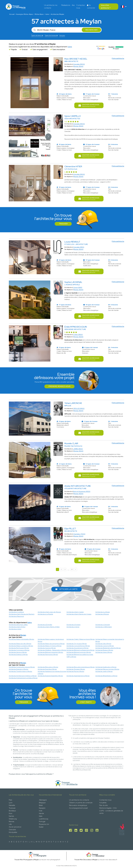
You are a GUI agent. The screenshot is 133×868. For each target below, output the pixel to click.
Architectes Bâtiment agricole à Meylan (79, 652)
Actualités (103, 803)
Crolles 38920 (78, 335)
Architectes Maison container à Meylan (21, 646)
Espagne (42, 808)
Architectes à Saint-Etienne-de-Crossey (79, 614)
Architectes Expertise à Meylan (47, 669)
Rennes (11, 821)
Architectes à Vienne (73, 627)
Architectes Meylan (57, 14)
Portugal (42, 821)
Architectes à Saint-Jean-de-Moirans (49, 612)
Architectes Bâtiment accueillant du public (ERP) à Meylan (80, 656)
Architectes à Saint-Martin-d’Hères (49, 627)
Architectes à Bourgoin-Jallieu (18, 625)
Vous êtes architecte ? (106, 7)
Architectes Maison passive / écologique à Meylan (51, 640)
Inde (41, 811)
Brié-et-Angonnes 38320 (82, 491)
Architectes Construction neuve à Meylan (22, 667)
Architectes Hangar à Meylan (18, 652)
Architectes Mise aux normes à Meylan (107, 669)
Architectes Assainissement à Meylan (78, 676)
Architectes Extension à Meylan (19, 669)
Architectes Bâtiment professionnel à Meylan (81, 650)
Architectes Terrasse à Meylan (76, 669)
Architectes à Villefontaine (104, 627)
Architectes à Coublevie (16, 612)
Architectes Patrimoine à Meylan (48, 654)
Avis (73, 5)
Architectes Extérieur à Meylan (18, 654)
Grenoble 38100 (79, 247)
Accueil (12, 14)
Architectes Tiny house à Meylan (77, 644)
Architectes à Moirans (102, 614)
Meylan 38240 (78, 66)
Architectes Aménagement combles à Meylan (23, 678)
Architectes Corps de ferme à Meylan (78, 646)
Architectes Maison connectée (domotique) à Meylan (110, 640)
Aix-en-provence (15, 827)
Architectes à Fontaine (73, 625)
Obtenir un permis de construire (81, 803)
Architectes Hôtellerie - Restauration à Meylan (52, 650)
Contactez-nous (81, 7)
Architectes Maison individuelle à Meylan (21, 639)
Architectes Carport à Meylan (105, 646)
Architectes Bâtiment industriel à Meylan (50, 652)
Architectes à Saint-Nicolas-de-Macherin (22, 614)
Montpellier (13, 832)
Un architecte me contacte (51, 7)
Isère (47, 14)
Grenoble (12, 830)
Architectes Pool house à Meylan (19, 648)
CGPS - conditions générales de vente (111, 812)
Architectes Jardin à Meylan (104, 671)
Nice (10, 813)
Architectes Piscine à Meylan (75, 671)
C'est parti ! (86, 702)
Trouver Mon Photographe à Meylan (27, 860)
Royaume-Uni (44, 824)
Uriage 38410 (78, 287)
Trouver (63, 224)
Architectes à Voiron (15, 629)
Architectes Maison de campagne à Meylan (51, 644)
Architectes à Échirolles (45, 625)
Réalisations (66, 5)
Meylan (23, 635)
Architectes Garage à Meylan (47, 648)
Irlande (41, 813)
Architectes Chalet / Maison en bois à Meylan (81, 639)
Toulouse (12, 808)
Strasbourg (13, 819)
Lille (10, 824)
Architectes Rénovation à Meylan (48, 667)
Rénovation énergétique (78, 805)
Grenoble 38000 (79, 64)
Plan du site (103, 805)
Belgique (42, 803)
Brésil (41, 805)
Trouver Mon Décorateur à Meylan (86, 860)
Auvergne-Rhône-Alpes (25, 14)
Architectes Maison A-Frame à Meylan (50, 646)
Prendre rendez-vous (59, 386)
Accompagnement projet (78, 808)
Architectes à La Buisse (103, 612)
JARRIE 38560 (78, 449)
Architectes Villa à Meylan (103, 644)
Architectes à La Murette (45, 614)
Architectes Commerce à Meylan (19, 650)
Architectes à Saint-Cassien (75, 612)
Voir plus (62, 35)
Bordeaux (12, 811)
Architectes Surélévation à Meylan (106, 667)
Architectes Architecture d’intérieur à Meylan (23, 676)
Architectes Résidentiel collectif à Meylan (108, 648)
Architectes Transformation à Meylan (20, 671)
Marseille (12, 805)
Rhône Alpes (39, 14)
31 (72, 569)
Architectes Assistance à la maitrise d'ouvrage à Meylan (52, 672)
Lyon (11, 803)
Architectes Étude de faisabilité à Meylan (50, 676)
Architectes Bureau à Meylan (104, 650)
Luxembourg (44, 819)
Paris (10, 800)
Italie (41, 816)
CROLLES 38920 (79, 408)
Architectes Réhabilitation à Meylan (106, 676)
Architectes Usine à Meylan (104, 652)
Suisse (41, 827)
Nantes (11, 816)
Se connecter (91, 7)
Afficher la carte (66, 589)
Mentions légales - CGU (108, 808)
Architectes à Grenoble (103, 625)
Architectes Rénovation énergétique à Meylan (81, 667)
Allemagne (43, 800)
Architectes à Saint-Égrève (17, 627)
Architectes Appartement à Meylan (78, 648)
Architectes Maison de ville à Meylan (20, 644)
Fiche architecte (118, 58)
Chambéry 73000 (79, 534)
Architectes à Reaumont (16, 616)
